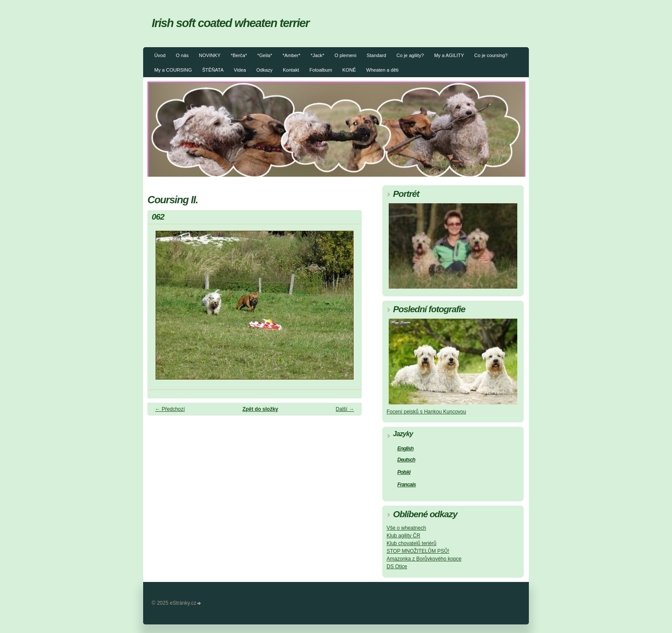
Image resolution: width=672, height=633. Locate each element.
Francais (406, 485)
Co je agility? (410, 55)
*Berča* (239, 55)
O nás (182, 55)
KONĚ (349, 70)
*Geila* (265, 55)
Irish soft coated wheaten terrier (231, 23)
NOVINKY (210, 55)
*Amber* (291, 55)
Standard (376, 55)
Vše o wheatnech (406, 528)
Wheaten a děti (382, 70)
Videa (240, 70)
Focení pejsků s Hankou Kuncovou (426, 412)
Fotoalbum (321, 70)
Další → (345, 409)
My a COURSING (173, 70)
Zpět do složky (260, 409)
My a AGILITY (449, 55)
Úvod (160, 55)
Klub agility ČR (403, 536)
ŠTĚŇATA (213, 70)
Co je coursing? (491, 55)
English (405, 449)
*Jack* (318, 55)
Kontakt (291, 70)
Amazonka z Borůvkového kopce (424, 559)
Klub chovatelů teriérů (411, 543)
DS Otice (397, 567)
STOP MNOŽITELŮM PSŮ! (418, 551)
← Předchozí (170, 409)
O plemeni (346, 55)
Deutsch (406, 460)
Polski (404, 472)
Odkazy (264, 70)
